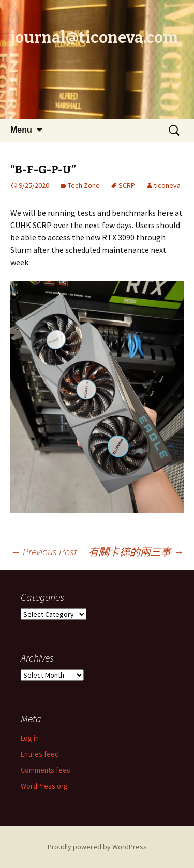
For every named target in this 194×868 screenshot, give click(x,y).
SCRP (127, 185)
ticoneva (167, 185)
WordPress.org (44, 786)
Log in (30, 738)
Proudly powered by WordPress (97, 847)
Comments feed (46, 770)
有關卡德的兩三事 (136, 551)
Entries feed (40, 754)
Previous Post (44, 551)
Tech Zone (84, 185)
